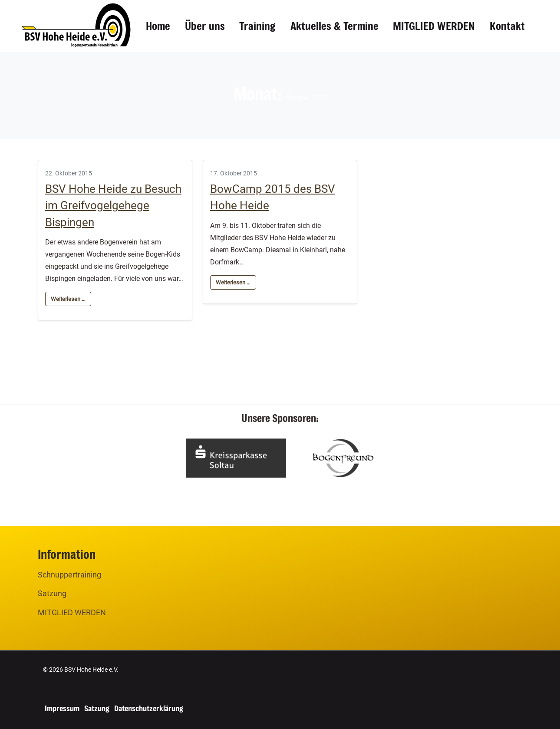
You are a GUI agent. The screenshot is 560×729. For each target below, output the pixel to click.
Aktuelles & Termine (334, 26)
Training (257, 26)
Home (158, 26)
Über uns (205, 26)
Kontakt (507, 26)
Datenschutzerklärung (149, 708)
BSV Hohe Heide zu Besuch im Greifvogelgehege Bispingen (113, 206)
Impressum (62, 708)
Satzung (52, 593)
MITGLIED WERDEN (434, 26)
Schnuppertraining (69, 575)
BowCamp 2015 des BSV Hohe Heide (273, 197)
